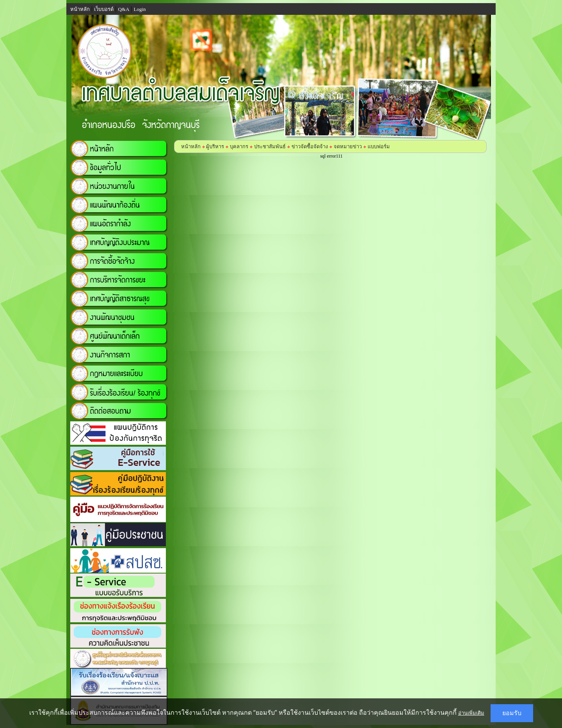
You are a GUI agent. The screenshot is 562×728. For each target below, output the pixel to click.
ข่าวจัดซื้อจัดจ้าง (310, 146)
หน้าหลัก (191, 146)
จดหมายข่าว (348, 146)
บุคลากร (239, 146)
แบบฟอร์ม (379, 146)
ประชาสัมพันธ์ (270, 146)
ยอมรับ (512, 713)
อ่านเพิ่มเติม (471, 713)
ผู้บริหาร (214, 146)
